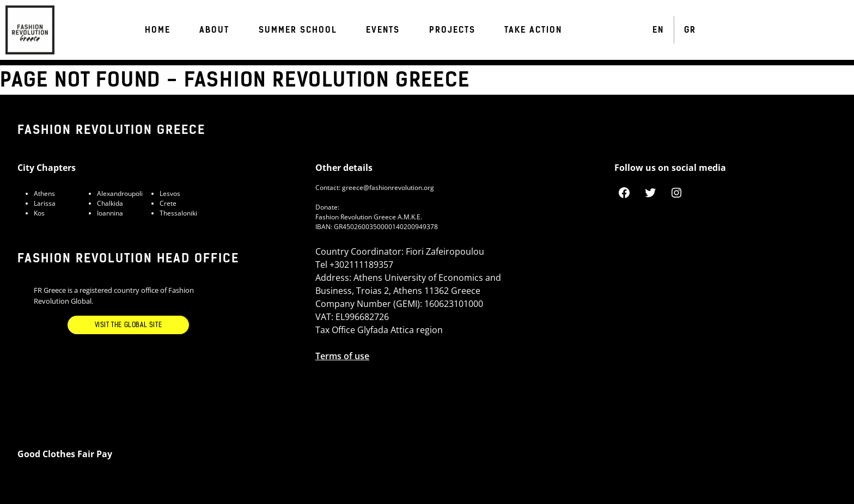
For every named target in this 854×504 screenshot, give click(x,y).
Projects (452, 30)
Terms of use (342, 356)
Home (158, 30)
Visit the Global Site (129, 325)
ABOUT (214, 30)
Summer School (298, 30)
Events (383, 30)
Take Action (533, 30)
